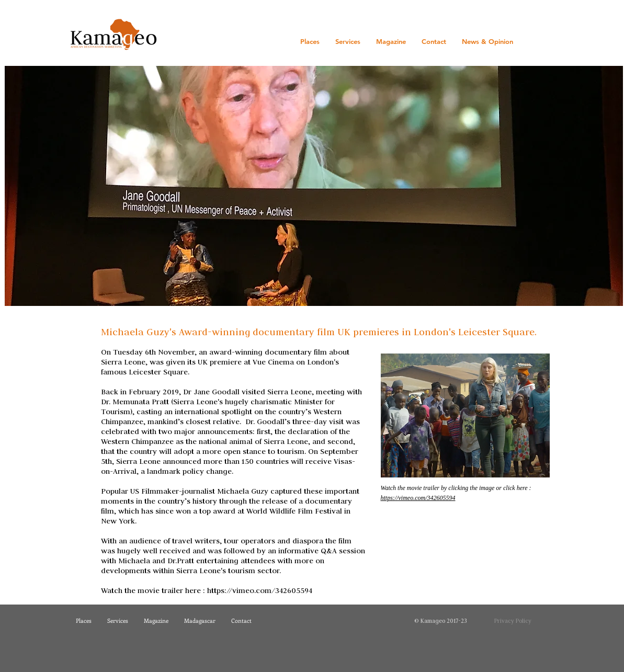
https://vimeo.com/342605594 (260, 590)
